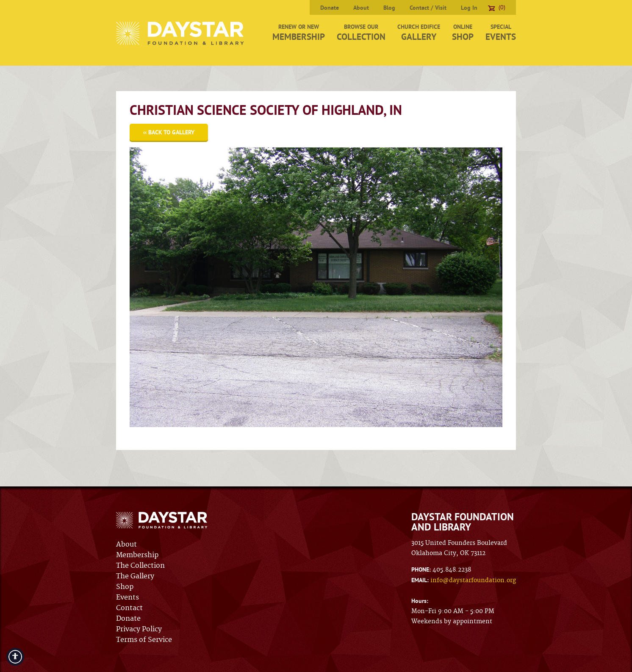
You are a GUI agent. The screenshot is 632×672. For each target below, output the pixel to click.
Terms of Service (144, 640)
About (361, 8)
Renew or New (299, 33)
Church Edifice (419, 33)
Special (501, 33)
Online (463, 33)
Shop (125, 587)
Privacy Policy (139, 629)
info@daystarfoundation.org (473, 580)
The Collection (140, 566)
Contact (129, 608)
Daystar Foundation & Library (181, 33)
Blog (389, 8)
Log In (469, 8)
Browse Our (361, 33)
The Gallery (135, 576)
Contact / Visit (428, 8)
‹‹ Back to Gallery (169, 132)
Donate (330, 8)
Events (128, 597)
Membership (137, 555)
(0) (497, 7)
